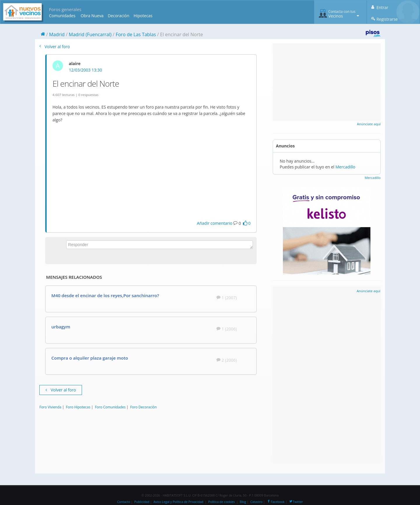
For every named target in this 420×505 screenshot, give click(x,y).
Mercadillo (345, 167)
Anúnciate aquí (369, 124)
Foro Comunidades (110, 407)
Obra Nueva (92, 16)
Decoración (118, 16)
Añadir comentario (215, 223)
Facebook (275, 502)
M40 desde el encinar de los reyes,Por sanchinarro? (105, 295)
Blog (243, 502)
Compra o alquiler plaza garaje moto (90, 358)
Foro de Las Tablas (136, 34)
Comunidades (62, 16)
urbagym (61, 327)
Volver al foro (55, 47)
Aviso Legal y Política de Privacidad (178, 502)
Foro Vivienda (50, 407)
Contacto (124, 502)
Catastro (256, 502)
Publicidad (142, 502)
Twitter (296, 502)
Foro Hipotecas (78, 407)
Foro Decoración (143, 407)
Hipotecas (143, 16)
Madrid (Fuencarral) (90, 34)
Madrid (57, 34)
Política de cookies (222, 502)
